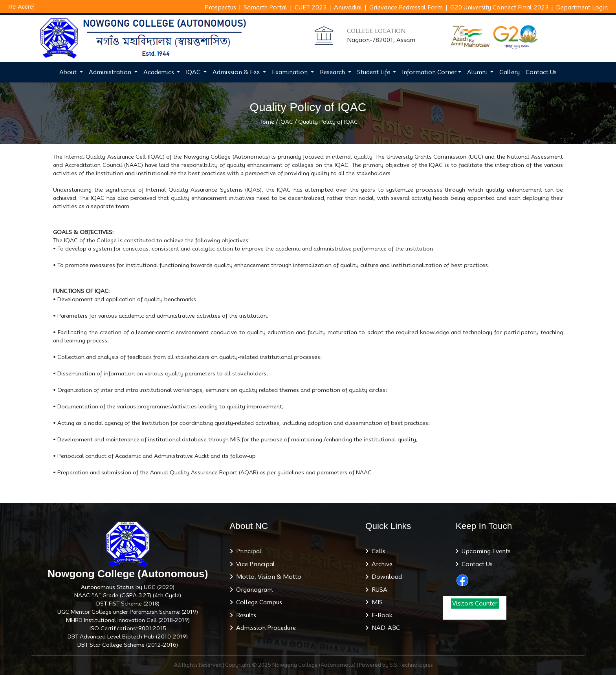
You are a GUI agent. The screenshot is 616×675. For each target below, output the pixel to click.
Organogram (253, 590)
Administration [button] (111, 72)
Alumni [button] (478, 72)
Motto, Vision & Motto (267, 577)
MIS (376, 602)
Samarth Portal (265, 7)
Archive (380, 564)
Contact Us (541, 72)
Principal (247, 551)
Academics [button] (159, 72)
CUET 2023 (311, 7)
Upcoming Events (485, 551)
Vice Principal (254, 564)
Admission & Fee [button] (237, 72)
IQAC (286, 122)
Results (245, 615)
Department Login (582, 7)
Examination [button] (291, 72)
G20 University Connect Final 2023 (499, 7)
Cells (377, 551)
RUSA (378, 590)
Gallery (510, 72)
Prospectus (220, 7)
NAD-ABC (384, 628)
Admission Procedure (264, 628)
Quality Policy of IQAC (328, 122)
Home (266, 122)
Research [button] (333, 72)
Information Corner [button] (429, 72)
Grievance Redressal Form (406, 7)
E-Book (380, 615)
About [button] (69, 72)
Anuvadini (348, 7)
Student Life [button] (374, 72)
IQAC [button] (194, 72)
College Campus (258, 602)
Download (385, 577)
